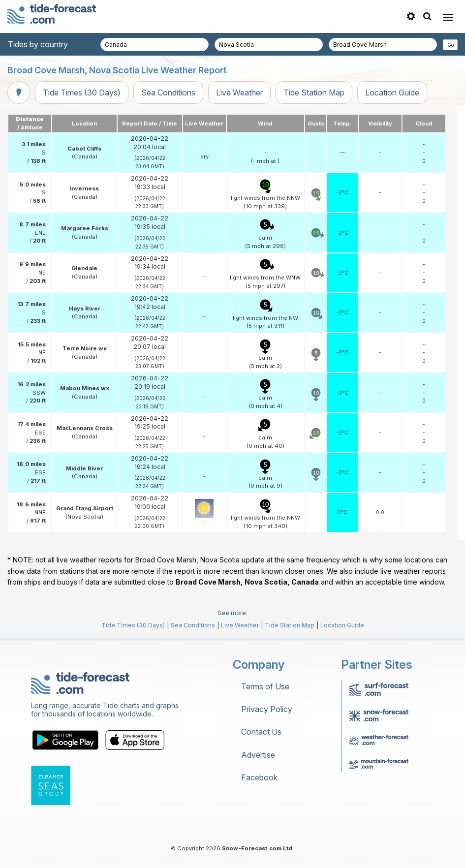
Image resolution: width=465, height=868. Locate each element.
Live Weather (239, 93)
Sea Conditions (168, 93)
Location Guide (392, 93)
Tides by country (38, 44)
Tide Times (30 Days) (82, 93)
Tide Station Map (314, 93)
